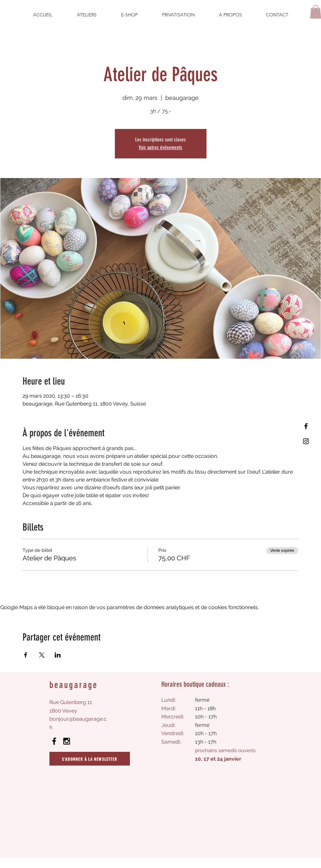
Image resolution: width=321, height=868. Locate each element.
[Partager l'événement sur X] (42, 655)
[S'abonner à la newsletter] (90, 759)
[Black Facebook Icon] (54, 741)
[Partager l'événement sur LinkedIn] (58, 655)
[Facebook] (306, 426)
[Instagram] (306, 441)
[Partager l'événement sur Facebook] (26, 655)
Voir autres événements (160, 147)
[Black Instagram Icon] (67, 741)
